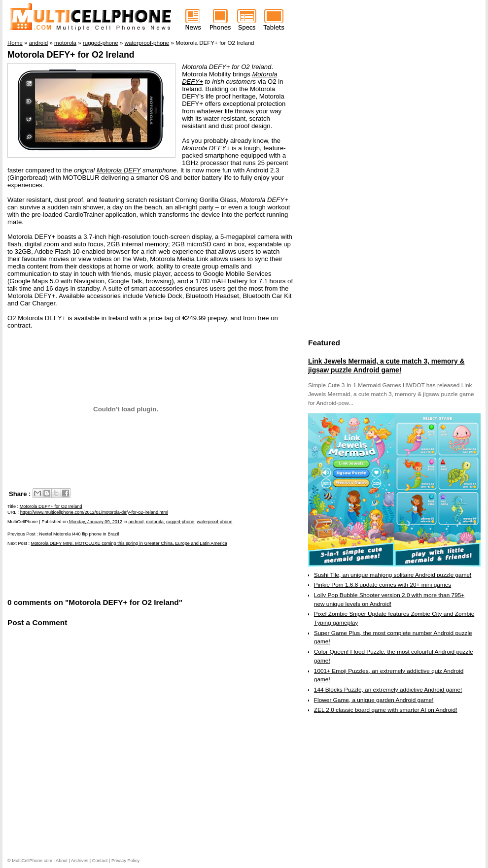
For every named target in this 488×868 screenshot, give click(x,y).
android (136, 522)
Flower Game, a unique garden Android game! (374, 700)
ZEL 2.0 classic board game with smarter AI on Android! (386, 710)
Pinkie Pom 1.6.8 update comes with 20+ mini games (383, 585)
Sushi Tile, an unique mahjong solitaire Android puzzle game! (393, 575)
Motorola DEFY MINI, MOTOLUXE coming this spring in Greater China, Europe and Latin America (129, 543)
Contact (100, 861)
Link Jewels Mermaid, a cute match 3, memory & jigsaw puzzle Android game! (386, 366)
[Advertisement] (123, 571)
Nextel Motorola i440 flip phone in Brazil (79, 534)
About (62, 861)
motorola (155, 522)
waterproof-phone (214, 522)
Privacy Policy (125, 861)
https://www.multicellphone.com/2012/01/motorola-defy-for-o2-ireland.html (94, 512)
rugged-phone (180, 522)
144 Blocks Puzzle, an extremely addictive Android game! (388, 690)
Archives (80, 861)
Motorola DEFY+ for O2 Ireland (71, 55)
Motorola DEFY (119, 170)
